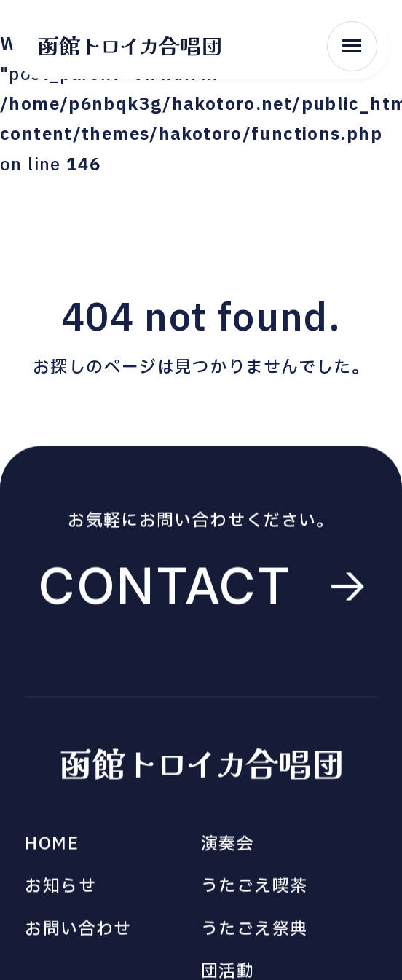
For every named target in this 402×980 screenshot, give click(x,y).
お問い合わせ (78, 933)
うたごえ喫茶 (254, 890)
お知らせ (60, 890)
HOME (52, 847)
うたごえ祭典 (254, 933)
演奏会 (228, 847)
